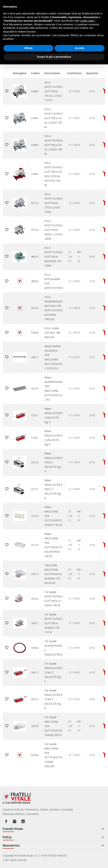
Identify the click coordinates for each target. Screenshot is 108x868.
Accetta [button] (80, 48)
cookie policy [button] (87, 21)
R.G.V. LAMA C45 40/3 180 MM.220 (52, 333)
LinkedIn (23, 821)
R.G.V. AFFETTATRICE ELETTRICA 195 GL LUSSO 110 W (54, 91)
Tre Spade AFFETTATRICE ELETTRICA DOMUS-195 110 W (54, 623)
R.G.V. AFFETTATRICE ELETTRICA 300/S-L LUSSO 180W (54, 230)
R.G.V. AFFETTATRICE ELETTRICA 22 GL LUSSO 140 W (54, 118)
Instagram (15, 821)
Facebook (6, 821)
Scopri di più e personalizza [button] (54, 57)
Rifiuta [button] (29, 48)
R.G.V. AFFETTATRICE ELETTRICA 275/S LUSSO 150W (54, 203)
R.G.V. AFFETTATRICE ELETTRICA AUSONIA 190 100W (54, 257)
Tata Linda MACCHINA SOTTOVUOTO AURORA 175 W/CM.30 (53, 574)
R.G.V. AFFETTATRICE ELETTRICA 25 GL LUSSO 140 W (54, 145)
